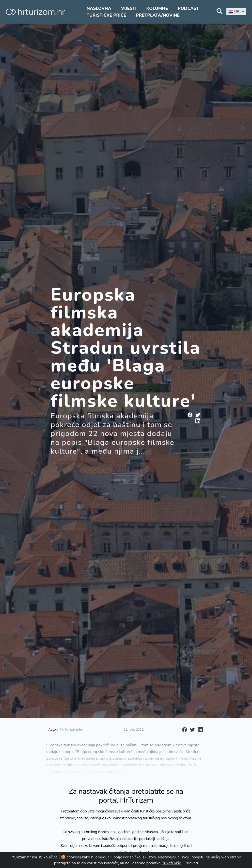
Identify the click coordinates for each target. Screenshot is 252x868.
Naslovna (99, 8)
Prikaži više (171, 863)
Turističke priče (106, 15)
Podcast (188, 8)
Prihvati (191, 863)
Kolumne (157, 8)
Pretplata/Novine (158, 15)
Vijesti (129, 8)
